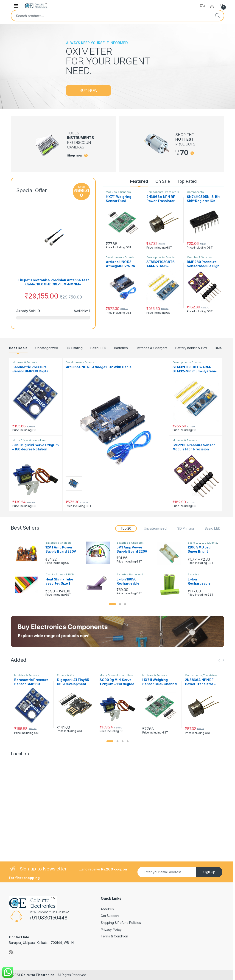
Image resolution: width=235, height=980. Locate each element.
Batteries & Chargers (151, 348)
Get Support (110, 916)
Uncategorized (47, 348)
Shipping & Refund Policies (121, 923)
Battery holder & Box (191, 348)
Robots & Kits (66, 675)
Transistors (172, 192)
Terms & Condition (114, 936)
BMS (218, 348)
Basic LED (98, 348)
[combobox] (111, 16)
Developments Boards (120, 257)
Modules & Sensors (118, 192)
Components (155, 192)
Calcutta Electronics (38, 975)
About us (107, 909)
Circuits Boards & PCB (60, 574)
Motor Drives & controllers (29, 440)
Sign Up (209, 872)
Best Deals (18, 348)
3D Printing (74, 348)
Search (217, 16)
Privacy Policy (111, 929)
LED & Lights (209, 543)
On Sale (163, 181)
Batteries (121, 348)
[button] (112, 604)
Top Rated (187, 181)
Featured (139, 181)
